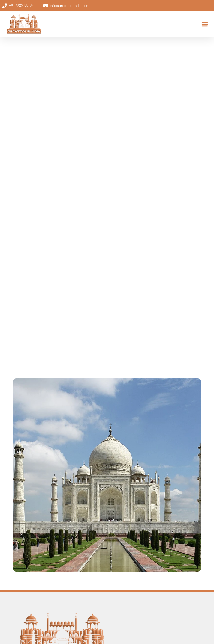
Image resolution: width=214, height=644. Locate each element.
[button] (205, 24)
